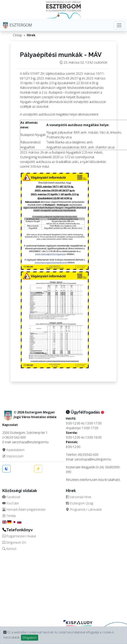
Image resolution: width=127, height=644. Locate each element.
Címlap (18, 35)
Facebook (11, 497)
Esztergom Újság (79, 503)
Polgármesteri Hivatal (19, 536)
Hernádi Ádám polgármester (24, 509)
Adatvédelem (13, 450)
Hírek (31, 35)
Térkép (9, 516)
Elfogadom (30, 638)
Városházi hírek (78, 497)
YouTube (11, 503)
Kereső (9, 549)
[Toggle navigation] (119, 25)
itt (106, 480)
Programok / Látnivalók (84, 509)
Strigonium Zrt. (14, 542)
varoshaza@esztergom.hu (93, 459)
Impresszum (13, 456)
